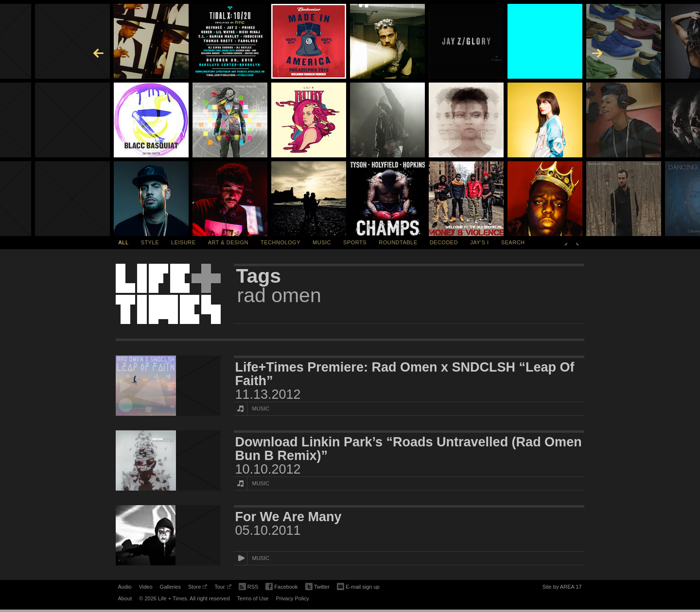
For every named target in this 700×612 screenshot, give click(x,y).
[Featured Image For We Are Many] (168, 535)
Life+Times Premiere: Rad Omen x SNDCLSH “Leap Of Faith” (405, 374)
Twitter (317, 587)
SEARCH (513, 242)
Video (146, 587)
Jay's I (479, 242)
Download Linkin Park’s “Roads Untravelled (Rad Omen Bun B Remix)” (409, 449)
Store (198, 588)
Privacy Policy (292, 598)
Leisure (184, 242)
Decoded (444, 242)
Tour (223, 588)
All (124, 242)
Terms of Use (253, 598)
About (125, 598)
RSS (249, 586)
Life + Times (168, 294)
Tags (259, 276)
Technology (280, 242)
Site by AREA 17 (562, 588)
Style (150, 242)
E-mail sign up (358, 586)
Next (577, 242)
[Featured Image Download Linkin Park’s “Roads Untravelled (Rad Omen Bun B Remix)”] (168, 460)
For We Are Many (289, 517)
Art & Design (228, 242)
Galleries (170, 587)
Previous (566, 242)
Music (322, 242)
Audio (125, 587)
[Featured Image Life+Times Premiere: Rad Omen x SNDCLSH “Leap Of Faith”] (168, 386)
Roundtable (398, 242)
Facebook (281, 587)
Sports (355, 242)
